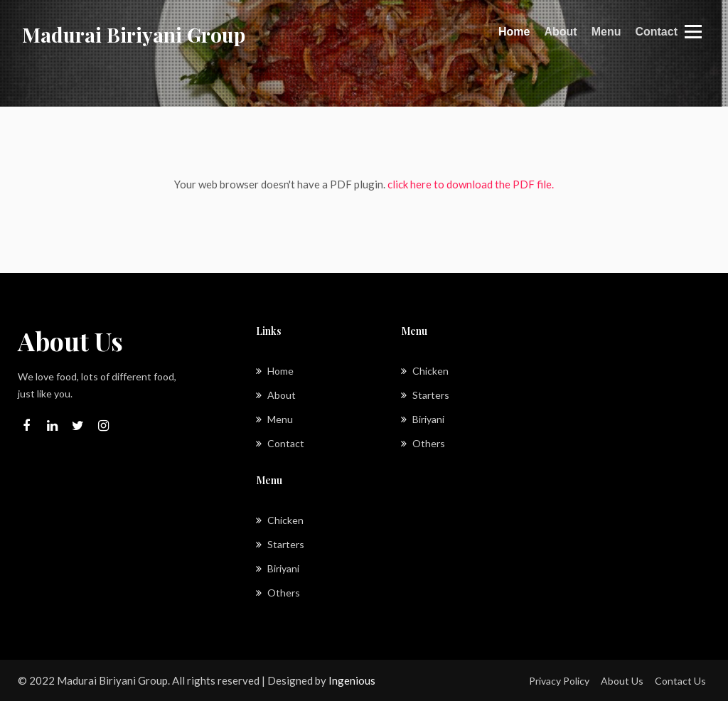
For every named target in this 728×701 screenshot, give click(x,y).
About (560, 32)
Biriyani (423, 419)
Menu (606, 32)
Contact (656, 32)
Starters (425, 395)
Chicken (425, 371)
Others (423, 443)
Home (514, 30)
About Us (622, 681)
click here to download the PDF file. (471, 184)
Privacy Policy (559, 681)
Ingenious (352, 680)
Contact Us (680, 681)
